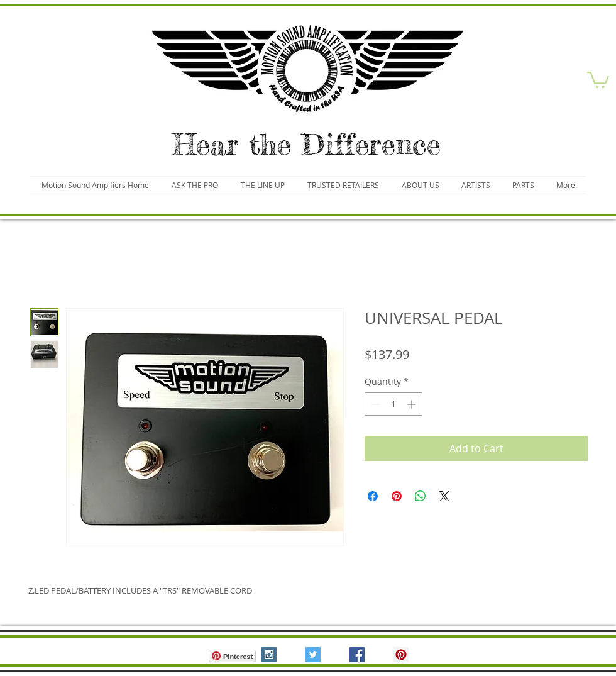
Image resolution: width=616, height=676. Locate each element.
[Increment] (413, 404)
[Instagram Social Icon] (269, 655)
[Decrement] (374, 404)
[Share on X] (444, 496)
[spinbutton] (393, 404)
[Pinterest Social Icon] (401, 655)
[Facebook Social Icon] (357, 655)
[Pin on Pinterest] (397, 496)
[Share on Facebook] (373, 496)
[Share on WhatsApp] (421, 496)
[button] (598, 79)
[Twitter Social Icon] (313, 655)
